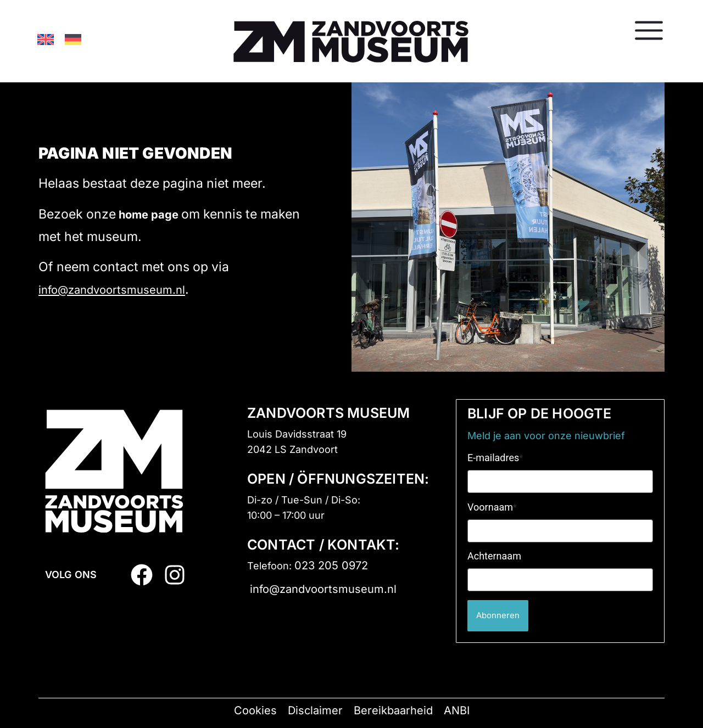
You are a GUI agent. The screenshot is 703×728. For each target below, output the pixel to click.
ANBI (457, 710)
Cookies (255, 710)
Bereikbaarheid (393, 710)
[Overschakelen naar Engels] (46, 39)
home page (149, 215)
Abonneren (503, 616)
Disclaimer (315, 710)
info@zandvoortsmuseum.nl (112, 290)
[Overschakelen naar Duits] (73, 39)
